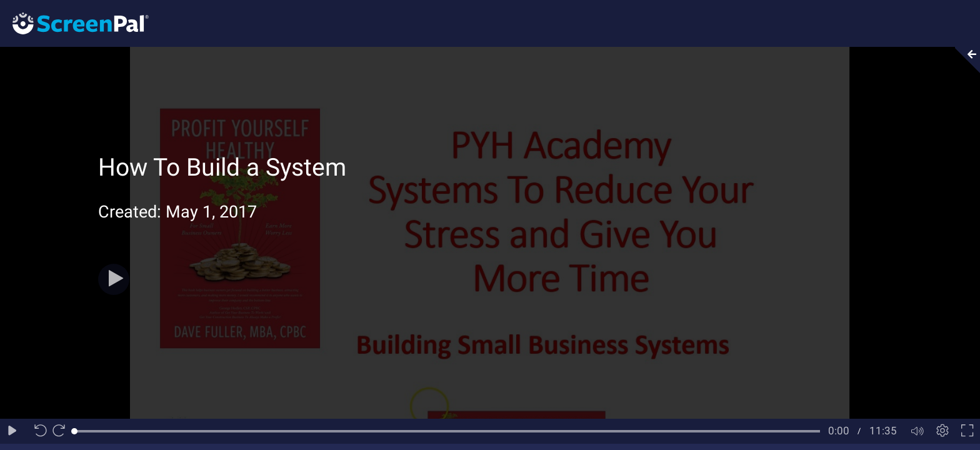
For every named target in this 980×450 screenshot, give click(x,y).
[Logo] (74, 23)
